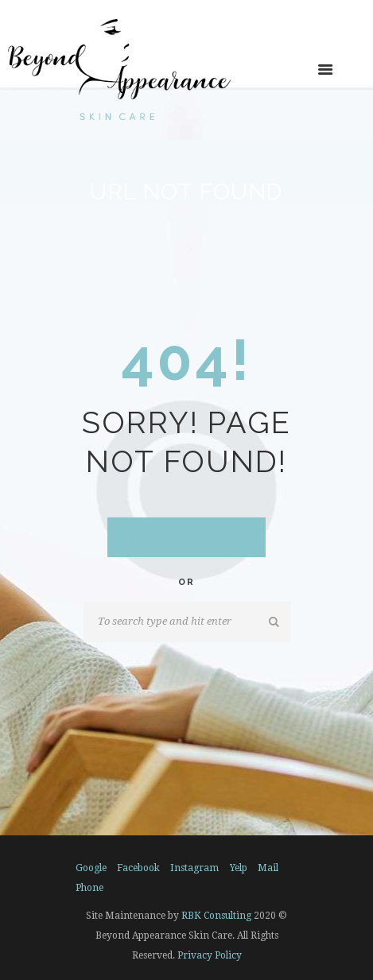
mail (268, 868)
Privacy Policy (210, 955)
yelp (239, 868)
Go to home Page (187, 537)
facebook (138, 868)
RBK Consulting (216, 916)
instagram (194, 868)
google (91, 868)
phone (89, 888)
